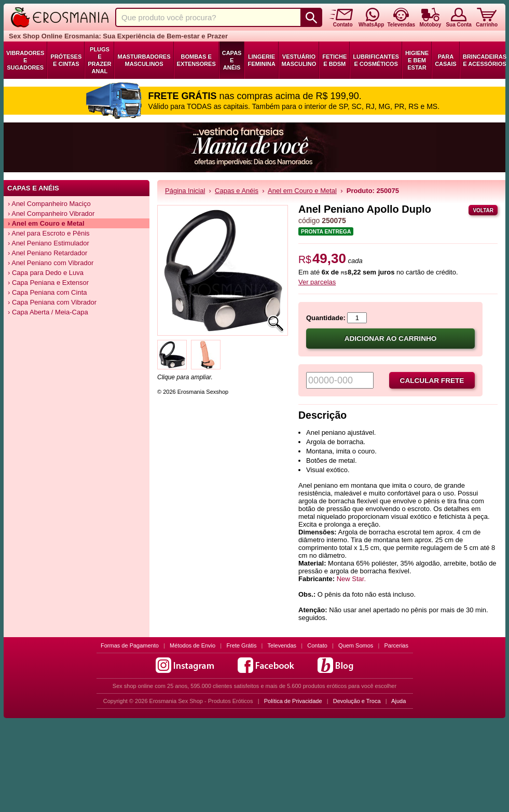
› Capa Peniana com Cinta (47, 292)
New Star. (351, 579)
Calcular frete (432, 381)
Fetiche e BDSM (334, 60)
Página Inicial (185, 191)
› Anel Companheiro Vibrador (51, 214)
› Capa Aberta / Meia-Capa (48, 312)
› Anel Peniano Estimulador (49, 243)
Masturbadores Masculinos (144, 60)
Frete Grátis (241, 645)
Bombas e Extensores (196, 60)
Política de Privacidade (293, 701)
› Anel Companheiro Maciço (49, 204)
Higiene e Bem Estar (417, 60)
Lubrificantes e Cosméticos (376, 60)
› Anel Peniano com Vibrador (51, 263)
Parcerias (396, 645)
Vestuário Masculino (299, 60)
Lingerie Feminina (261, 60)
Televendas (282, 645)
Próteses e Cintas (66, 60)
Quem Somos (356, 645)
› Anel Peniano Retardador (47, 253)
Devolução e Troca (357, 701)
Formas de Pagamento (130, 645)
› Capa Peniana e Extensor (48, 283)
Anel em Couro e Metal (302, 191)
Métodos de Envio (192, 645)
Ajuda (398, 701)
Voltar (483, 210)
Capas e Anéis (232, 60)
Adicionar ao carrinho (391, 339)
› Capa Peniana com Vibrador (52, 302)
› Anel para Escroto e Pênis (49, 233)
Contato (317, 645)
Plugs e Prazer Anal (99, 60)
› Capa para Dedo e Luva (46, 273)
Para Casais (446, 60)
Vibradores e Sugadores (25, 60)
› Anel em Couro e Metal (46, 223)
